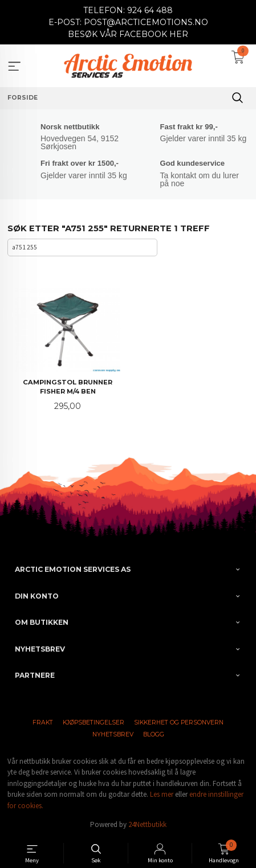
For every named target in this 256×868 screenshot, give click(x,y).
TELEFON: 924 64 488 (128, 10)
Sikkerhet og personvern (179, 722)
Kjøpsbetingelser (94, 722)
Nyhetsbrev (113, 734)
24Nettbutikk (147, 824)
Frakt (43, 722)
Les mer (162, 794)
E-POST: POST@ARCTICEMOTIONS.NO (128, 22)
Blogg (154, 734)
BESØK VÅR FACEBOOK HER (128, 34)
